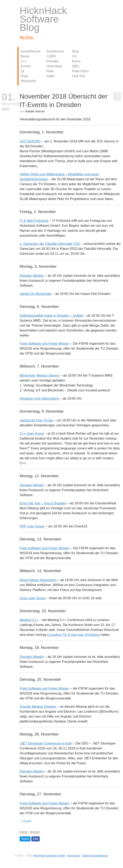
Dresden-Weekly (32, 276)
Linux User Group (32, 598)
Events (26, 66)
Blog (75, 51)
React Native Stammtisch (38, 580)
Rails (50, 71)
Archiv (26, 38)
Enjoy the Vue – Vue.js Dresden (43, 503)
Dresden (53, 61)
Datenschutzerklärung (95, 856)
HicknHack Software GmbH (49, 856)
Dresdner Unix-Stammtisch (39, 399)
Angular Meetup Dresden (38, 707)
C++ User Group (32, 433)
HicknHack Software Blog (43, 19)
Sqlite (50, 76)
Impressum (74, 856)
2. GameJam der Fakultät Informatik (50, 244)
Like (35, 839)
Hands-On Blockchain (36, 294)
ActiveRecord (30, 51)
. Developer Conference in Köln (46, 743)
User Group (32, 526)
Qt (22, 71)
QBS (76, 66)
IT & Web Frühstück (34, 221)
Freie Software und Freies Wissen (44, 344)
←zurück (25, 821)
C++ (24, 61)
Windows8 (28, 81)
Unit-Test (79, 76)
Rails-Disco (80, 71)
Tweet (25, 839)
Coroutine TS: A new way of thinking (74, 635)
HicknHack (54, 66)
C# (74, 56)
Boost (25, 56)
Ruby (24, 76)
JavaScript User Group (36, 420)
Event (76, 61)
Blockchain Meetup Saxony (39, 375)
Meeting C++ (29, 620)
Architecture (55, 51)
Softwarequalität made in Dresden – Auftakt (51, 316)
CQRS (51, 56)
